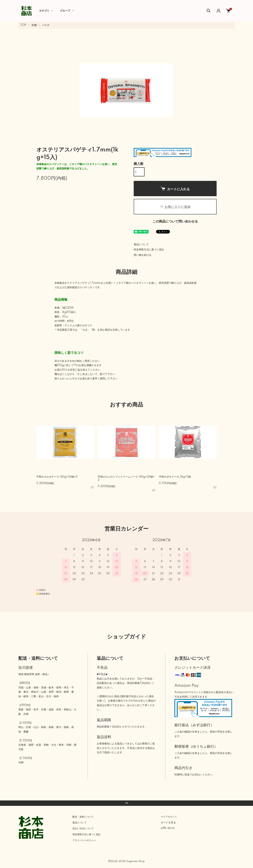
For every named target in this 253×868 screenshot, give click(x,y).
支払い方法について (83, 829)
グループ (65, 11)
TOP (23, 25)
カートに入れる (175, 189)
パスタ (46, 25)
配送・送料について (83, 817)
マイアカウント (169, 817)
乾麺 (34, 25)
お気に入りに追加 (175, 207)
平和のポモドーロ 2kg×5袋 (175, 477)
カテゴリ (44, 11)
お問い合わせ (168, 828)
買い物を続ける (143, 255)
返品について (141, 244)
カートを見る (168, 822)
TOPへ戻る (126, 803)
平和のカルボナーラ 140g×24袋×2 (57, 477)
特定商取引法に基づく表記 (149, 250)
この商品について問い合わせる (175, 222)
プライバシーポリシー (84, 840)
